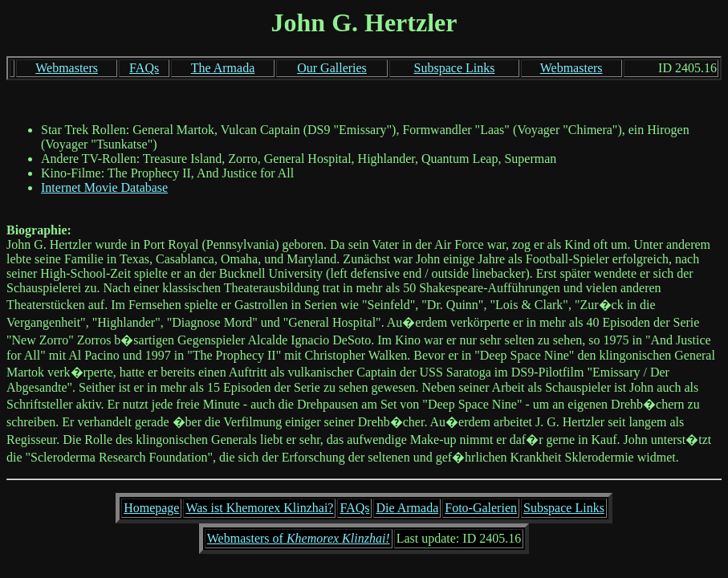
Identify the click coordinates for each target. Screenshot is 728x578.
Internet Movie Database (104, 187)
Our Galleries (332, 68)
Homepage (151, 508)
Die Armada (407, 508)
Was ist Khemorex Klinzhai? (259, 508)
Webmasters (67, 68)
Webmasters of (299, 538)
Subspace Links (455, 68)
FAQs (144, 68)
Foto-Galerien (481, 508)
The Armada (223, 68)
